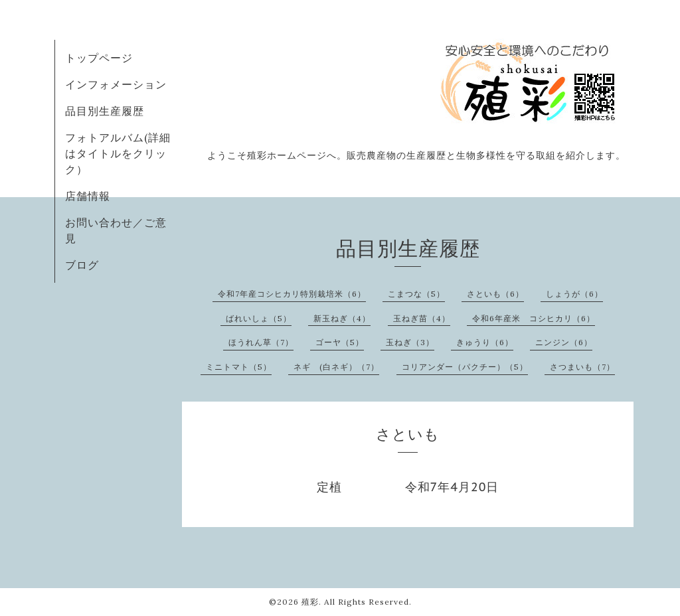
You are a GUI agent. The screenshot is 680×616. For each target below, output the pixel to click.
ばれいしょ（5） (259, 318)
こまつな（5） (416, 294)
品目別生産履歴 (105, 111)
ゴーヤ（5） (340, 342)
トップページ (99, 58)
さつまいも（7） (582, 367)
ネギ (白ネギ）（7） (336, 367)
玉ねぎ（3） (410, 342)
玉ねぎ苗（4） (422, 318)
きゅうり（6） (485, 342)
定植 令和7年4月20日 (408, 487)
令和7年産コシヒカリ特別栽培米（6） (292, 294)
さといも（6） (495, 294)
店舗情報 (88, 196)
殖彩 (310, 602)
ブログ (82, 265)
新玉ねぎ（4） (342, 318)
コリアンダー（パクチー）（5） (465, 367)
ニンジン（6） (564, 342)
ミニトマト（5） (239, 367)
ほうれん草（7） (261, 342)
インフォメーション (116, 84)
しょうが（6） (574, 294)
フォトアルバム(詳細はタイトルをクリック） (118, 153)
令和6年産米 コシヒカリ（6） (534, 318)
